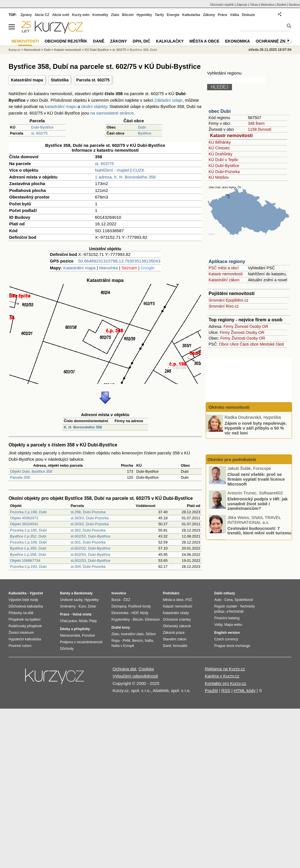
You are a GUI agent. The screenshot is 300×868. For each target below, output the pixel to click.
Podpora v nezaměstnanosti (81, 642)
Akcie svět (61, 15)
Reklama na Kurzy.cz (225, 669)
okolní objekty (94, 106)
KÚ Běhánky (220, 142)
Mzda (83, 621)
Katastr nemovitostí (231, 136)
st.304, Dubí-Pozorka (88, 567)
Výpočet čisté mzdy (23, 600)
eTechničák (235, 612)
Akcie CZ (42, 15)
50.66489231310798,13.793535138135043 (119, 261)
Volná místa (82, 614)
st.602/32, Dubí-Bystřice (90, 548)
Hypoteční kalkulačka (25, 639)
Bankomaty (83, 593)
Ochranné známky (276, 41)
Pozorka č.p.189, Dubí (28, 542)
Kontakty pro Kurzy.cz (226, 683)
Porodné (88, 636)
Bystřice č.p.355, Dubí (28, 548)
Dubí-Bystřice (42, 127)
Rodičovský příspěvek (25, 626)
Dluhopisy (119, 606)
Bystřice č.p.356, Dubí (28, 555)
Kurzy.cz (14, 50)
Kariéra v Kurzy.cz (222, 676)
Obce (224, 344)
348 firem (256, 123)
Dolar (92, 606)
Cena (228, 600)
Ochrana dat (124, 669)
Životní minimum (21, 633)
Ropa (116, 641)
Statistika (60, 80)
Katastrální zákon (224, 280)
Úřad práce (68, 621)
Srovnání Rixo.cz (224, 306)
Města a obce (204, 41)
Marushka (109, 268)
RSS (226, 690)
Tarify (159, 15)
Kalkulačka (191, 15)
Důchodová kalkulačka (26, 606)
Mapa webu (233, 625)
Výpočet (36, 593)
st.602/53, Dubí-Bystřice (90, 561)
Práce (223, 15)
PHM (126, 641)
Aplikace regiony (227, 261)
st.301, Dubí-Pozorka (88, 542)
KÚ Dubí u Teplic (223, 160)
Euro (82, 606)
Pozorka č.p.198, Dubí (28, 512)
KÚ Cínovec (219, 148)
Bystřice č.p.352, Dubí (28, 536)
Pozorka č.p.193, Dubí (28, 567)
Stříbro (151, 634)
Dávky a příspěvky (75, 629)
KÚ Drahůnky (220, 154)
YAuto (254, 5)
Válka (234, 15)
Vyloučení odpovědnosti (135, 676)
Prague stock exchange (232, 646)
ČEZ (127, 600)
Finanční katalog (227, 618)
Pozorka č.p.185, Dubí (28, 530)
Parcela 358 (20, 477)
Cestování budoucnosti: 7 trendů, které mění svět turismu (259, 531)
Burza (116, 600)
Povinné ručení (20, 646)
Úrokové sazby (71, 600)
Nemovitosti (32, 50)
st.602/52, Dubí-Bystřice (90, 536)
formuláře (180, 646)
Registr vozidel (226, 606)
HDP (135, 613)
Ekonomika (238, 41)
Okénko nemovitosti (229, 407)
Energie (173, 15)
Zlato (115, 15)
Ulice (234, 344)
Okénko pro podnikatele (232, 459)
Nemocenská (70, 636)
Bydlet (282, 5)
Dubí (142, 127)
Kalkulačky (170, 41)
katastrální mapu (61, 106)
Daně (99, 41)
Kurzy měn (81, 15)
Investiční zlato (132, 634)
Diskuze (248, 15)
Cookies (146, 669)
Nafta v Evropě (123, 646)
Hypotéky (144, 15)
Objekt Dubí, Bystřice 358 (31, 471)
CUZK (139, 170)
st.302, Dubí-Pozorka (88, 530)
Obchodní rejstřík (222, 5)
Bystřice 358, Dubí (143, 50)
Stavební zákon (175, 639)
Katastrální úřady (176, 613)
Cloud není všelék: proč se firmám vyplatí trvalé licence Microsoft (256, 480)
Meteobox (268, 5)
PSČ (189, 600)
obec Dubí (220, 111)
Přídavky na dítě (21, 613)
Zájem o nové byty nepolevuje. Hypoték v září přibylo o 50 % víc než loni (256, 428)
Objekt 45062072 (24, 518)
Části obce (249, 344)
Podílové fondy (139, 606)
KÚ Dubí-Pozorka (224, 172)
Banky (65, 593)
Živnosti (241, 326)
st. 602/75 (39, 133)
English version (227, 633)
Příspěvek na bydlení (25, 620)
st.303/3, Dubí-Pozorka (90, 518)
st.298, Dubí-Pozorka (88, 512)
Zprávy (26, 15)
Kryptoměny (121, 620)
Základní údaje (168, 100)
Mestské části (272, 344)
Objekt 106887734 (25, 561)
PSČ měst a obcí (224, 268)
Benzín (138, 641)
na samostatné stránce (112, 113)
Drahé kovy (121, 628)
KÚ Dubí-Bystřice (224, 166)
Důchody (67, 649)
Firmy (228, 326)
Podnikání (171, 593)
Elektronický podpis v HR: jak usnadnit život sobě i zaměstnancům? (258, 504)
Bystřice (145, 133)
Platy (93, 621)
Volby (218, 625)
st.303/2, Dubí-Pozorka (90, 524)
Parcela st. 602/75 (93, 80)
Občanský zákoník (177, 626)
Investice (119, 593)
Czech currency (226, 639)
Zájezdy (242, 5)
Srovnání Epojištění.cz (228, 300)
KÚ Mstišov (219, 177)
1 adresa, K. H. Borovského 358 (125, 177)
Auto (218, 600)
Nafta (149, 641)
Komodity (100, 15)
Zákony (209, 15)
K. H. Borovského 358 (83, 427)
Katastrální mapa (27, 80)
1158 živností (260, 129)
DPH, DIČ (141, 41)
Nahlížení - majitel (112, 170)
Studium (294, 5)
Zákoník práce (174, 633)
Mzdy (144, 613)
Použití (211, 690)
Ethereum (152, 620)
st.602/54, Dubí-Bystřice (90, 555)
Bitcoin (128, 15)
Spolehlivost (244, 600)
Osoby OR (259, 326)
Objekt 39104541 (24, 524)
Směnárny (68, 606)
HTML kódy (245, 690)
